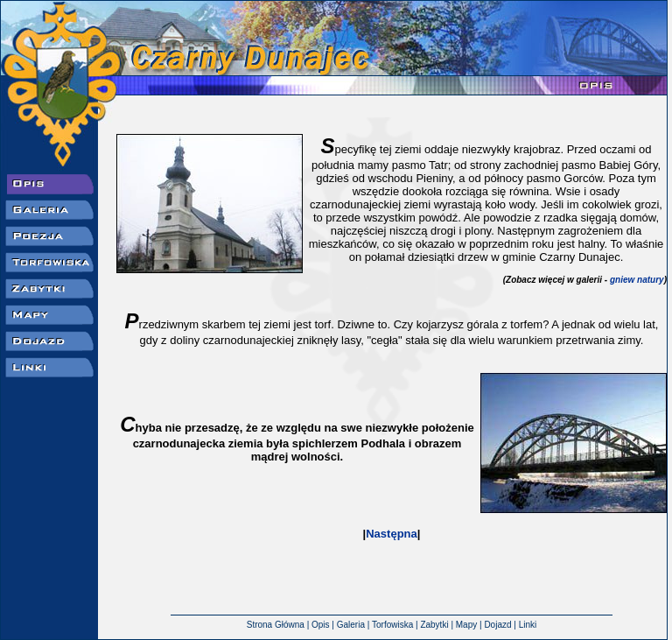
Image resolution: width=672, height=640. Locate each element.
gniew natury (637, 280)
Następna (392, 534)
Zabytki (434, 615)
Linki (528, 615)
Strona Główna (276, 615)
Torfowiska (392, 615)
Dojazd (497, 615)
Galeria (351, 615)
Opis (321, 615)
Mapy (466, 615)
